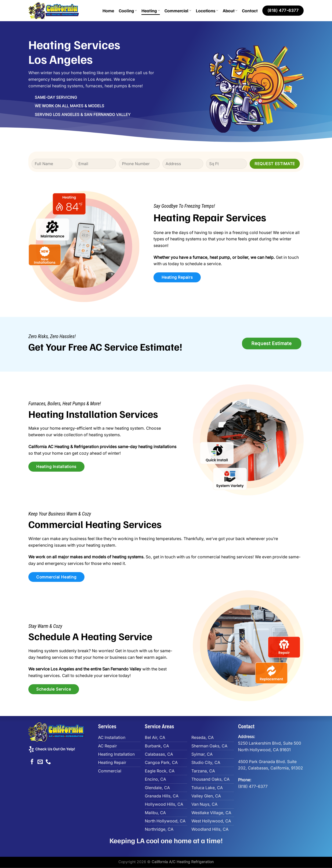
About (230, 10)
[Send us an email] (40, 762)
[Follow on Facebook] (32, 762)
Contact (250, 10)
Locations (207, 10)
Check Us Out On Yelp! (52, 749)
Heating (151, 10)
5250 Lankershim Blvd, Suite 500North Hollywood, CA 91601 (270, 743)
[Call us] (48, 762)
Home (108, 10)
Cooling (128, 10)
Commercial (178, 10)
